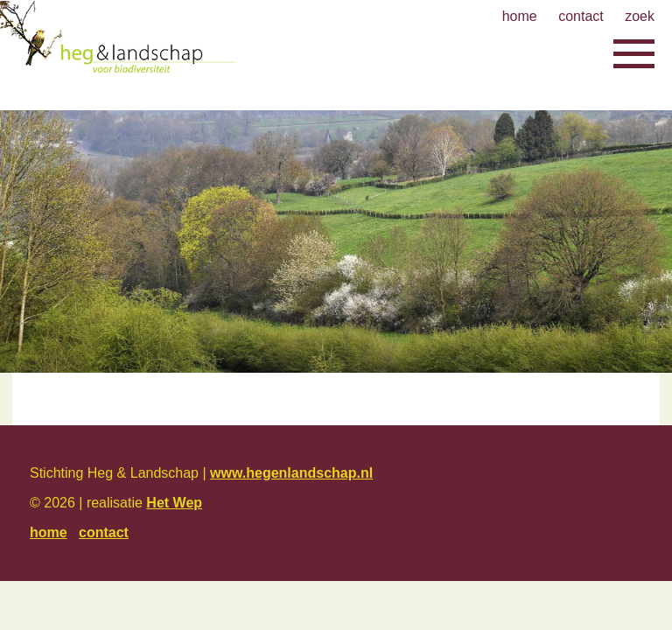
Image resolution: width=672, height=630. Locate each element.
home (520, 16)
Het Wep (174, 503)
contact (581, 16)
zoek (640, 16)
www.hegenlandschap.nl (291, 473)
